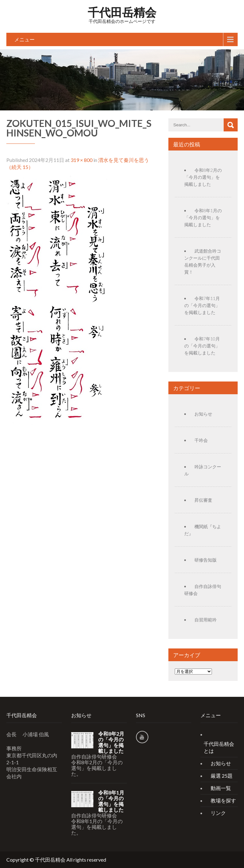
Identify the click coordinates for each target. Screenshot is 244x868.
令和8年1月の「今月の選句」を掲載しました (203, 217)
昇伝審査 (203, 500)
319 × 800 (81, 160)
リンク (218, 813)
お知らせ (203, 414)
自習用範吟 (206, 620)
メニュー (24, 39)
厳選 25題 (222, 776)
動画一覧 (221, 788)
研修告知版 (206, 560)
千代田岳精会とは (219, 747)
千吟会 (201, 440)
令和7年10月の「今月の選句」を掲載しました (202, 346)
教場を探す (223, 800)
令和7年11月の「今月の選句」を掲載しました (202, 305)
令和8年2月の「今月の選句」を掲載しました (203, 177)
